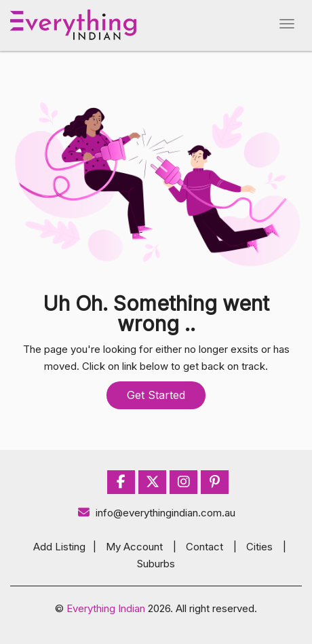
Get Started (156, 395)
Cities (259, 547)
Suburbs (156, 564)
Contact (204, 547)
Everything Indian (106, 608)
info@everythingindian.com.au (156, 513)
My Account (134, 547)
